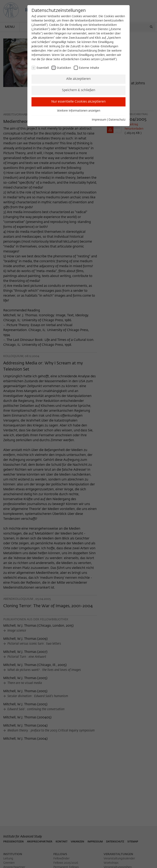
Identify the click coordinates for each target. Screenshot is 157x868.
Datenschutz (117, 120)
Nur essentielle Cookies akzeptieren (78, 102)
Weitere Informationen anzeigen (79, 111)
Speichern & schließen (79, 90)
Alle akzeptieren (78, 79)
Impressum (99, 120)
